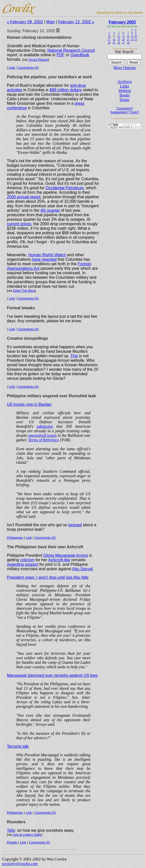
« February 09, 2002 (25, 22)
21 (128, 39)
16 (136, 36)
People (12, 842)
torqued (75, 525)
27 (123, 43)
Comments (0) (28, 68)
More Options (125, 68)
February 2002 (122, 22)
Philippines (15, 538)
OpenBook (80, 55)
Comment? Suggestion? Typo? (125, 110)
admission (45, 426)
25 (114, 43)
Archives (125, 82)
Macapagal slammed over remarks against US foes (52, 675)
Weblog (125, 91)
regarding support (22, 564)
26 (119, 43)
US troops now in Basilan (29, 404)
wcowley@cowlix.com (20, 864)
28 (128, 43)
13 (123, 36)
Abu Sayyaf (82, 569)
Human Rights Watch (47, 255)
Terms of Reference (44, 440)
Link (12, 68)
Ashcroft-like (59, 560)
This (74, 356)
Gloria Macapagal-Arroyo (66, 555)
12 (119, 36)
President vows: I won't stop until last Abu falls (48, 577)
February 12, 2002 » (76, 22)
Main (51, 22)
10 (109, 36)
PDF (61, 55)
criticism (27, 560)
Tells (11, 830)
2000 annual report (24, 197)
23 (136, 39)
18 (114, 39)
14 (128, 36)
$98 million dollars (66, 90)
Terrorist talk (18, 746)
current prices (19, 224)
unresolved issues (43, 435)
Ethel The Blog (24, 291)
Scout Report (38, 60)
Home (125, 100)
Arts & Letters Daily (27, 835)
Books (125, 95)
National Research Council (71, 50)
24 (109, 43)
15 (132, 36)
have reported (44, 259)
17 (109, 39)
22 (132, 39)
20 (123, 39)
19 (119, 39)
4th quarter (50, 210)
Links (124, 86)
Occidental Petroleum (65, 188)
